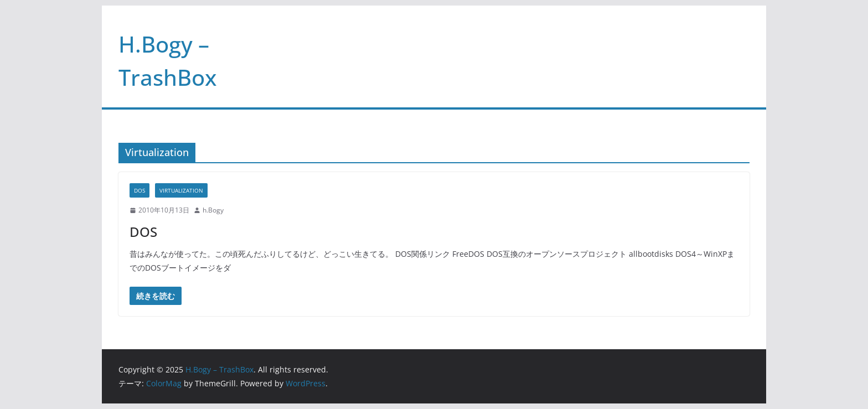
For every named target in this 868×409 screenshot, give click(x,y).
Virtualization (181, 190)
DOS (139, 190)
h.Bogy (213, 210)
